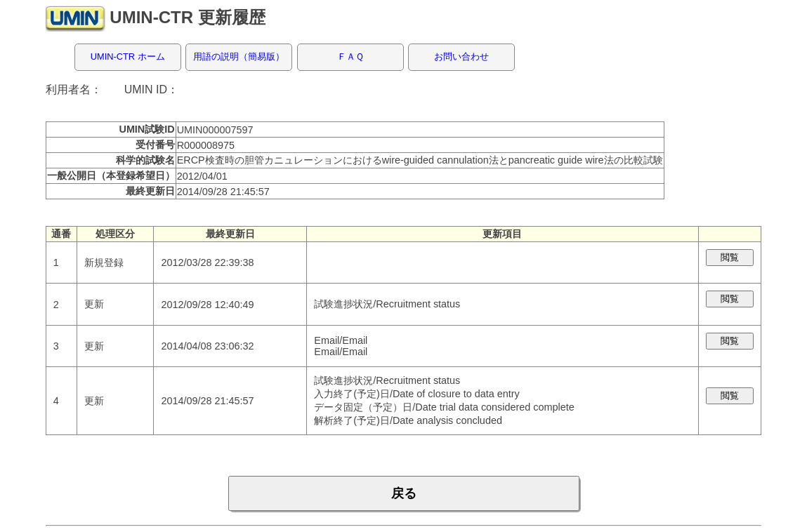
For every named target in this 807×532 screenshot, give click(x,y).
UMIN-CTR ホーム (128, 56)
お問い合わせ (461, 56)
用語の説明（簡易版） (239, 56)
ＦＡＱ (350, 56)
